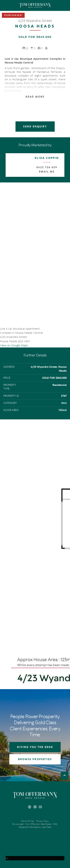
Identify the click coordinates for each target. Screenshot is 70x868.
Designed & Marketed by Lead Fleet (35, 827)
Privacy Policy (43, 821)
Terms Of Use (28, 821)
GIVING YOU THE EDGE (35, 747)
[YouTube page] (41, 807)
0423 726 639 (47, 167)
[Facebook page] (30, 807)
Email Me (47, 172)
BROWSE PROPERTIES (35, 759)
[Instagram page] (35, 807)
